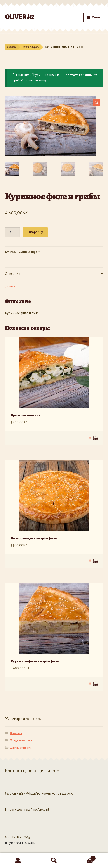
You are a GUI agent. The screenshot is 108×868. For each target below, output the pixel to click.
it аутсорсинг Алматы (20, 843)
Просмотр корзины (78, 75)
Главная (12, 47)
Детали (10, 286)
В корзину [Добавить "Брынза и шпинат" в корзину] (95, 438)
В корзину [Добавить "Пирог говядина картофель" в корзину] (95, 561)
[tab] (54, 274)
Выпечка (16, 733)
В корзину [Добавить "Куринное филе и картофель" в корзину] (95, 684)
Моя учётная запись (18, 861)
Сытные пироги (30, 47)
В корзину (35, 232)
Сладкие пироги (21, 740)
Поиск (54, 861)
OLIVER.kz (20, 17)
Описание (13, 274)
